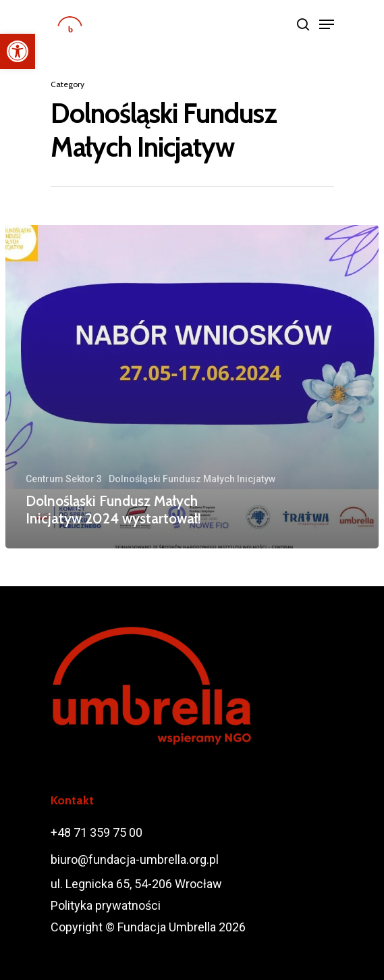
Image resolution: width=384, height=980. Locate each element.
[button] (18, 51)
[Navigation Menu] (327, 24)
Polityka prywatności (106, 905)
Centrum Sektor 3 (64, 479)
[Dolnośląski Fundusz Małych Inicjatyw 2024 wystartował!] (192, 387)
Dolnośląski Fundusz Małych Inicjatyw (192, 479)
